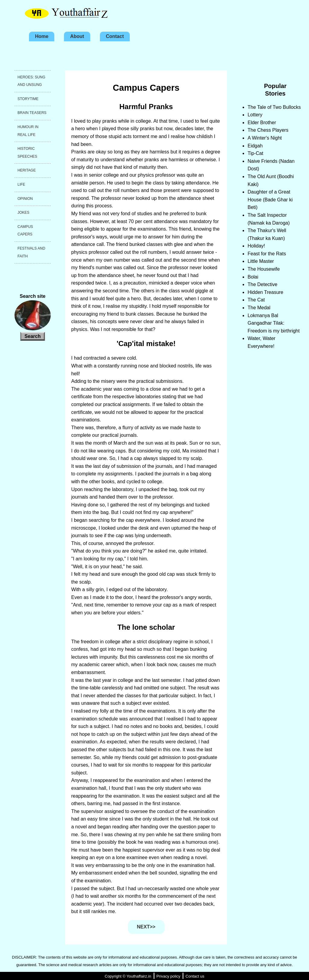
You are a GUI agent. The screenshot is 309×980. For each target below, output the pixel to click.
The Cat (256, 300)
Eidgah (255, 146)
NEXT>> (146, 927)
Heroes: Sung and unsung (31, 81)
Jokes (23, 213)
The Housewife (264, 269)
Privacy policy (168, 976)
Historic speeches (27, 153)
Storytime (28, 99)
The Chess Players (268, 130)
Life (21, 184)
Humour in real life (28, 131)
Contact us (195, 976)
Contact (115, 36)
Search (32, 336)
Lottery (255, 115)
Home (42, 36)
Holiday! (256, 246)
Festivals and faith (31, 252)
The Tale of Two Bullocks (274, 107)
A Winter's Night (264, 138)
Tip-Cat (255, 153)
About (77, 36)
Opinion (25, 199)
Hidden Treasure (265, 292)
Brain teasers (32, 113)
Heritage (27, 170)
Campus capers (25, 231)
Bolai (253, 277)
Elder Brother (262, 123)
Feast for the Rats (267, 254)
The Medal (259, 308)
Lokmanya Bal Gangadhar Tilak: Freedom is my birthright (274, 323)
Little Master (261, 261)
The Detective (262, 284)
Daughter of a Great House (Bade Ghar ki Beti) (270, 200)
